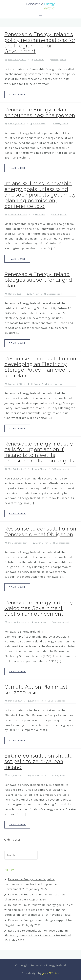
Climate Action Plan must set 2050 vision (36, 690)
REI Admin (39, 60)
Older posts (12, 840)
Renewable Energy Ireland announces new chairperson (40, 112)
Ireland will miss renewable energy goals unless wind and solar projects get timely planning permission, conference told (40, 195)
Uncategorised (59, 60)
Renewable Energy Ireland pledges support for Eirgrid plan (38, 280)
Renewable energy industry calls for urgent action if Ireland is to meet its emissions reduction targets (39, 452)
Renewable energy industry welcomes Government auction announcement (39, 608)
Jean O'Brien (51, 973)
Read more (17, 94)
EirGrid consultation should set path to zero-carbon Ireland (39, 761)
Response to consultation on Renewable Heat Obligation (40, 531)
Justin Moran (39, 124)
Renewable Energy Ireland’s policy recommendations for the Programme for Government (40, 43)
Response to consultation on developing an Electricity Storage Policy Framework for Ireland (40, 367)
